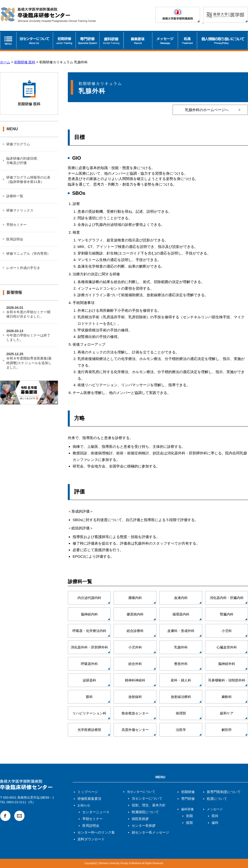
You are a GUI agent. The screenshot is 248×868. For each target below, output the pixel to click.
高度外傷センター (135, 730)
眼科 (89, 697)
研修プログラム (18, 144)
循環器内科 (181, 614)
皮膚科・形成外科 (181, 631)
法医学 (181, 730)
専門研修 (188, 799)
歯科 (215, 823)
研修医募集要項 (89, 799)
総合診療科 (135, 631)
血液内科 (181, 598)
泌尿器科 (89, 680)
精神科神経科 (135, 680)
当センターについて (147, 798)
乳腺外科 (181, 647)
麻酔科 (227, 697)
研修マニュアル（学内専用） (28, 254)
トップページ (88, 792)
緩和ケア (227, 713)
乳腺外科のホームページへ (207, 110)
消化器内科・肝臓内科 (227, 598)
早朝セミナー (16, 225)
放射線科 (135, 697)
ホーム (5, 62)
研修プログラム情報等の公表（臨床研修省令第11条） (28, 180)
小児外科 (135, 647)
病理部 (181, 713)
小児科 (227, 631)
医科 (215, 816)
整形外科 (181, 664)
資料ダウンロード (91, 839)
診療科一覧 (15, 196)
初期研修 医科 (25, 62)
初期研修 (188, 792)
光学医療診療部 (89, 730)
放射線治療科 (181, 697)
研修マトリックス (20, 210)
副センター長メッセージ (150, 832)
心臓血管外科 (227, 647)
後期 (189, 823)
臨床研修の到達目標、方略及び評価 (23, 161)
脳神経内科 (89, 614)
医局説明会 (15, 239)
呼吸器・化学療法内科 (89, 631)
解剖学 (227, 730)
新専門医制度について (224, 792)
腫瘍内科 (135, 598)
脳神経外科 (227, 664)
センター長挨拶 (144, 826)
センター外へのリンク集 (96, 832)
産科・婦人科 (181, 680)
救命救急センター (135, 713)
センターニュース (96, 812)
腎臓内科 (227, 614)
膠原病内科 (135, 614)
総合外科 (135, 664)
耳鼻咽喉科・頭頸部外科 (227, 680)
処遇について (217, 799)
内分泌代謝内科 (89, 598)
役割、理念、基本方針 (149, 805)
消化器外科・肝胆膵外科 (89, 647)
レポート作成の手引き (23, 268)
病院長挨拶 (140, 819)
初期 (189, 816)
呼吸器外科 (89, 664)
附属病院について (145, 812)
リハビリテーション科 (89, 713)
